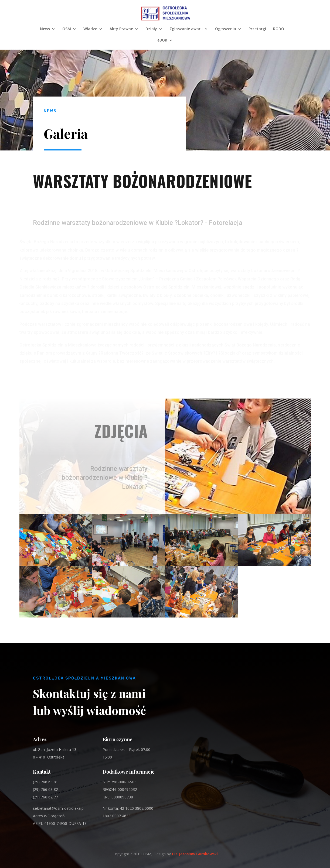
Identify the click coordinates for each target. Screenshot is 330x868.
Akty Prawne (121, 29)
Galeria (66, 133)
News (45, 29)
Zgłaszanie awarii (186, 29)
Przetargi (257, 29)
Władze (90, 29)
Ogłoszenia (226, 29)
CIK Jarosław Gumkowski (195, 854)
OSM (67, 29)
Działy (151, 29)
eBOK (162, 40)
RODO (279, 29)
